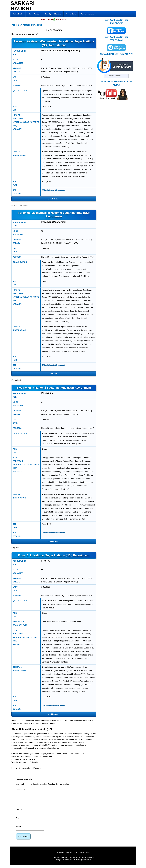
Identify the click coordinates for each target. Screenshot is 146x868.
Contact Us (60, 855)
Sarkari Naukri (23, 6)
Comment (20, 790)
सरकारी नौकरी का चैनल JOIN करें (54, 20)
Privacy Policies (84, 855)
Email (19, 821)
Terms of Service (71, 855)
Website (19, 829)
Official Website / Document (53, 190)
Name (19, 812)
